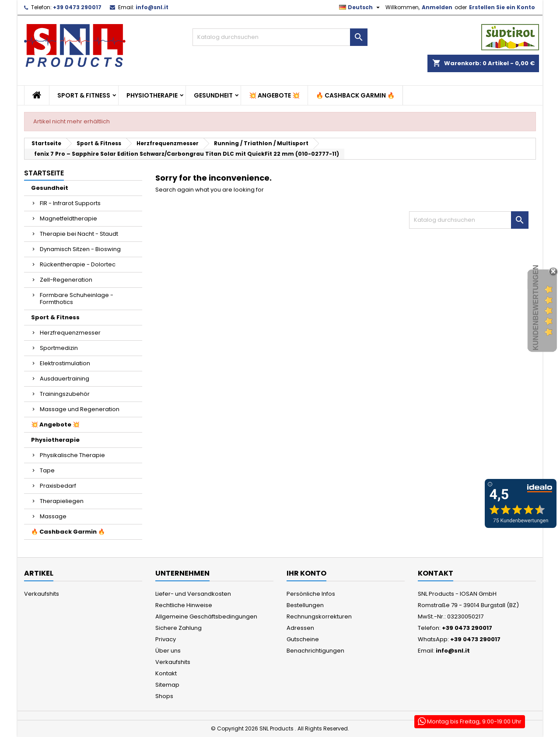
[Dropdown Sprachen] (360, 7)
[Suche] (280, 37)
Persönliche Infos (311, 594)
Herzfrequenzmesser (70, 333)
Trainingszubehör (65, 394)
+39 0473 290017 (77, 7)
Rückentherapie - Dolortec (78, 264)
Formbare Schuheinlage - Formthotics (77, 299)
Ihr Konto (306, 573)
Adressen (300, 628)
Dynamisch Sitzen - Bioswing (80, 249)
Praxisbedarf (58, 486)
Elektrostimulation (65, 363)
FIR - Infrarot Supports (70, 203)
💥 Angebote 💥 (274, 95)
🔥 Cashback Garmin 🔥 (355, 95)
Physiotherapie (152, 95)
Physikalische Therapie (72, 455)
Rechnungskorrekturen (319, 616)
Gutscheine (303, 639)
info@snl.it (152, 7)
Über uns (168, 651)
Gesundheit (213, 95)
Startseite (44, 173)
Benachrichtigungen (315, 651)
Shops (164, 696)
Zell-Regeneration (66, 280)
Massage (53, 516)
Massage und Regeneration (80, 409)
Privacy (166, 639)
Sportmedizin (59, 348)
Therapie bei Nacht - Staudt (79, 234)
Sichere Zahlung (178, 628)
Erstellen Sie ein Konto (502, 7)
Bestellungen (305, 605)
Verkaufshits (42, 594)
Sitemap (167, 685)
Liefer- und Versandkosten (193, 594)
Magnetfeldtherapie (68, 218)
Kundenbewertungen (536, 307)
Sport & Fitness (84, 95)
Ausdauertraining (65, 379)
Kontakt (166, 673)
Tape (47, 470)
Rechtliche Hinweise (184, 605)
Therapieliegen (62, 501)
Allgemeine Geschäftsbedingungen (206, 616)
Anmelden (437, 7)
